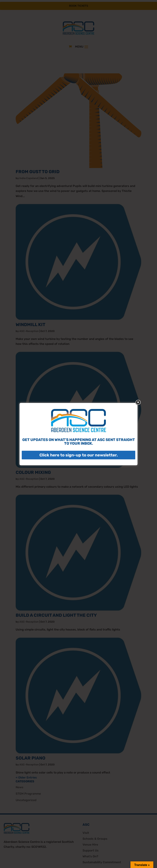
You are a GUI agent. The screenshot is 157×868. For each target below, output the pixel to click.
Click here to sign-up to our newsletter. (79, 455)
